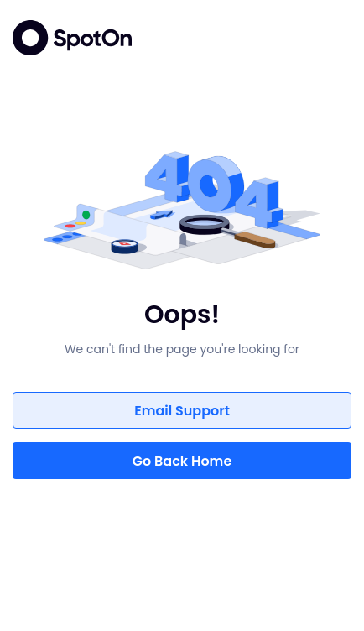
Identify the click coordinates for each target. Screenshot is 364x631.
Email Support (182, 411)
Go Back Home (182, 461)
